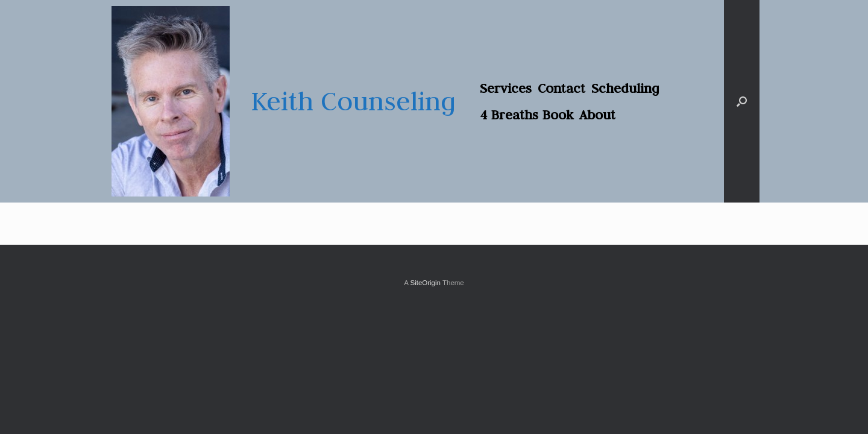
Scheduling (625, 88)
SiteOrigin (425, 283)
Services (506, 88)
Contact (561, 88)
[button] (742, 101)
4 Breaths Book (527, 115)
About (597, 115)
